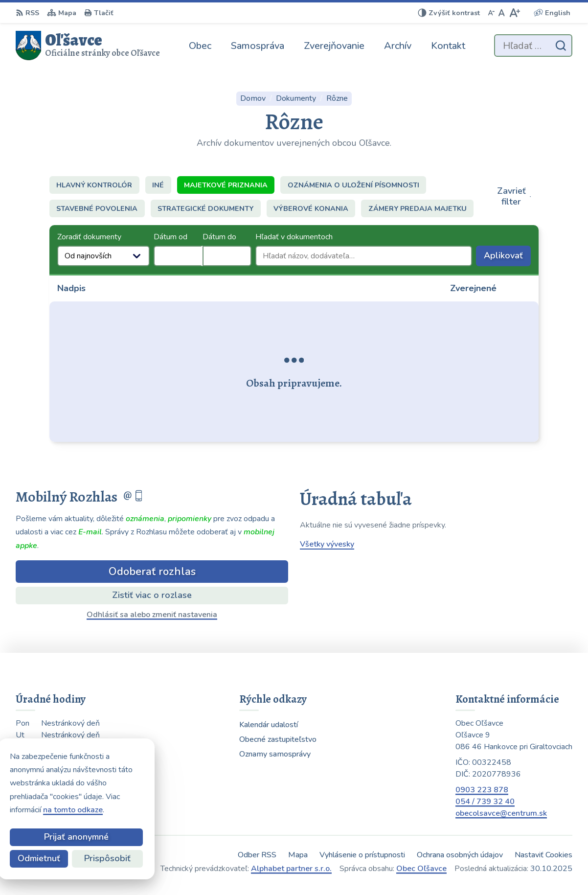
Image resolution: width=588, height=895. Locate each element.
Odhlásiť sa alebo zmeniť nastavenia (152, 615)
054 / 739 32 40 (485, 802)
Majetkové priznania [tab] (226, 185)
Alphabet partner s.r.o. (291, 869)
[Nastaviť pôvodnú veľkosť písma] (502, 13)
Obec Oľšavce (421, 869)
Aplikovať (507, 258)
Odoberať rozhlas (152, 572)
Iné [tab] (158, 185)
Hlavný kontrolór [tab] (94, 185)
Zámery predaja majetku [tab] (418, 208)
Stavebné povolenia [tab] (97, 208)
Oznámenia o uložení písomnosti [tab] (353, 185)
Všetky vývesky (327, 544)
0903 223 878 (482, 790)
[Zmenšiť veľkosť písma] (491, 13)
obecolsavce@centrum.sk (501, 813)
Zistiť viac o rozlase (152, 595)
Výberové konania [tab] (311, 208)
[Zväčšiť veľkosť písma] (514, 13)
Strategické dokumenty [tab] (205, 208)
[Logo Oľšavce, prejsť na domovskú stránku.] (88, 46)
